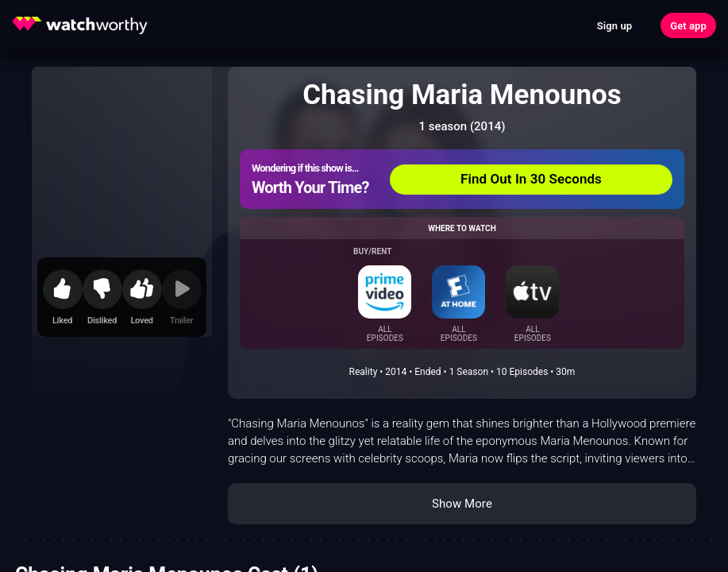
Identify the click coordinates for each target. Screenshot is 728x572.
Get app (688, 26)
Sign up (614, 26)
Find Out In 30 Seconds (531, 179)
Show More (462, 504)
